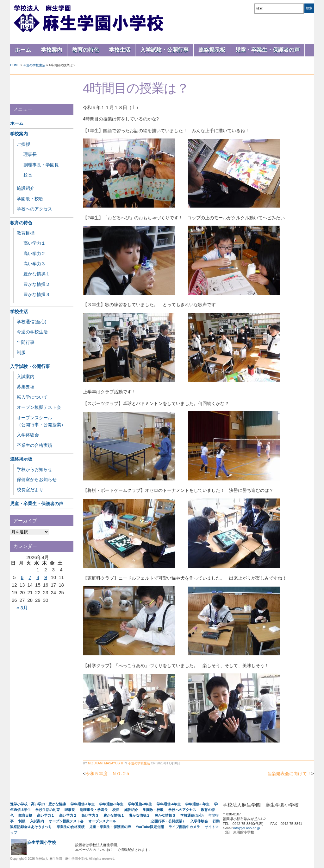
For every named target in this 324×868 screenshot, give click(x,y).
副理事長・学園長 (41, 165)
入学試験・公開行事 (164, 50)
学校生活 (120, 50)
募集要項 (26, 387)
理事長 (30, 154)
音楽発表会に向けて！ (289, 774)
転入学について (32, 397)
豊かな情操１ (37, 274)
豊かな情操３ (37, 294)
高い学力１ (34, 243)
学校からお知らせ (34, 469)
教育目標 (26, 233)
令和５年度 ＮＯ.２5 (107, 774)
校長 (28, 175)
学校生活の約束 (48, 810)
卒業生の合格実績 (34, 445)
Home (15, 65)
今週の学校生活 (34, 65)
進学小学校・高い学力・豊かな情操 (38, 804)
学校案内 (52, 50)
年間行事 (26, 342)
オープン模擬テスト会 (39, 407)
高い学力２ (34, 254)
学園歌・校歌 (30, 199)
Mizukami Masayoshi (105, 763)
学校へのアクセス (34, 209)
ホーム (23, 50)
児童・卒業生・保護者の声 (267, 50)
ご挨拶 (23, 144)
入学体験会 (28, 435)
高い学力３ (34, 264)
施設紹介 (26, 188)
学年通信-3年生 (140, 804)
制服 (21, 352)
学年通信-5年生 (197, 804)
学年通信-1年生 (83, 804)
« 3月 (22, 608)
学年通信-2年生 (111, 804)
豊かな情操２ (37, 284)
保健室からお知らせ (37, 479)
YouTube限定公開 (150, 827)
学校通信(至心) (31, 322)
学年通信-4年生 (169, 804)
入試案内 (26, 376)
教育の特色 (86, 50)
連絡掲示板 (212, 50)
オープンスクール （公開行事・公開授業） (137, 821)
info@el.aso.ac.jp (247, 828)
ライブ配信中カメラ (184, 827)
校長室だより (30, 490)
